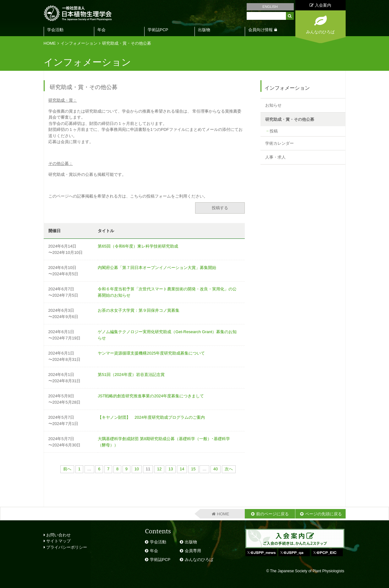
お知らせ (273, 105)
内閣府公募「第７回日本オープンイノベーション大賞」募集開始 (157, 268)
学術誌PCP (158, 30)
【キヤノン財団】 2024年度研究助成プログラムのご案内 (151, 417)
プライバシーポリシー (66, 547)
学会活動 (55, 30)
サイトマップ (57, 541)
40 (216, 469)
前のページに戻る (272, 514)
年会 (101, 30)
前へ (67, 469)
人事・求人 (275, 157)
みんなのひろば (199, 560)
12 (159, 469)
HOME (50, 43)
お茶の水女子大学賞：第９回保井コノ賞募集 (139, 310)
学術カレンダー (279, 143)
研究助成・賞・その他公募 (127, 43)
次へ (229, 469)
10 (137, 469)
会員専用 (193, 551)
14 (182, 469)
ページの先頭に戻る (323, 514)
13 (171, 469)
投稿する (220, 208)
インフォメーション (79, 43)
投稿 (274, 131)
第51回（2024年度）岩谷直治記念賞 (131, 375)
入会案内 (320, 5)
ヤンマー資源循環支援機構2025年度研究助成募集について (151, 353)
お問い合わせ (57, 535)
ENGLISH (270, 7)
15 (193, 469)
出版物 (204, 30)
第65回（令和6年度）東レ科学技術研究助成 (138, 246)
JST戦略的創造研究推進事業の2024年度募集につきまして (151, 396)
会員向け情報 (260, 30)
